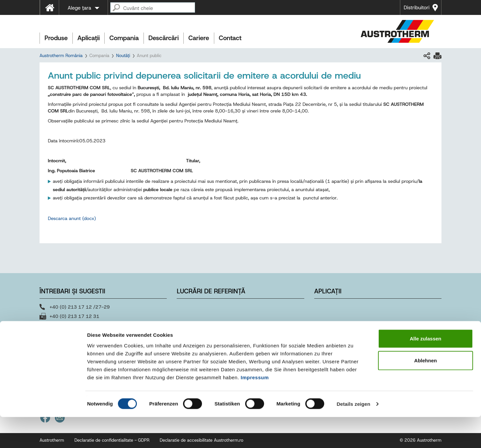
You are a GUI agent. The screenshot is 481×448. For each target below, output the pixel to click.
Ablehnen (426, 391)
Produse (56, 38)
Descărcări (164, 38)
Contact (230, 38)
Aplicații (89, 38)
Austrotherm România (61, 56)
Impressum (255, 408)
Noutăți (123, 56)
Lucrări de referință (211, 291)
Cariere (199, 38)
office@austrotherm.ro (73, 326)
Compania (124, 38)
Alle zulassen (425, 370)
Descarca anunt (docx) (72, 218)
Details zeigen (353, 435)
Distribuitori (417, 8)
